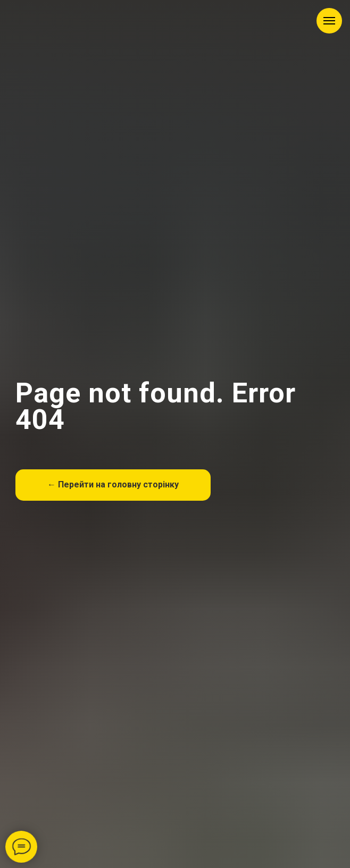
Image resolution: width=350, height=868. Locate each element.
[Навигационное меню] (329, 21)
